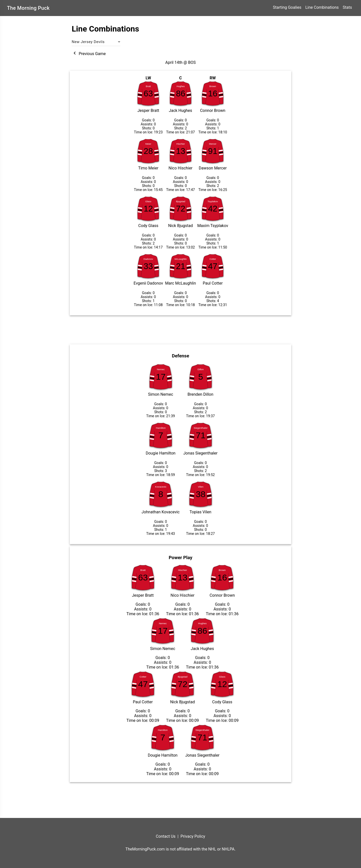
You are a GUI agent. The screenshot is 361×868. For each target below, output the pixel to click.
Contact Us (166, 836)
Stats (347, 7)
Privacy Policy (193, 836)
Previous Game (89, 54)
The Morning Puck (28, 8)
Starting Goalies (287, 7)
